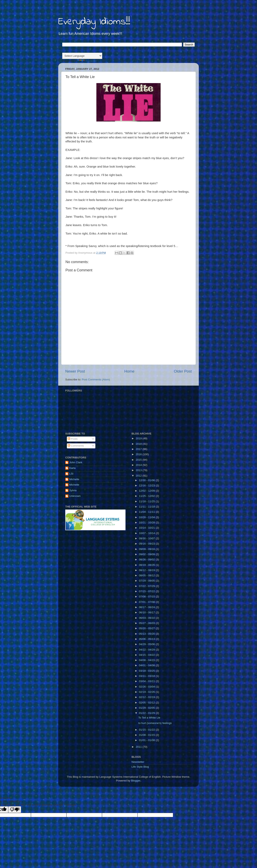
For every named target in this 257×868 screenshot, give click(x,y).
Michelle (74, 479)
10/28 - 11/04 (147, 517)
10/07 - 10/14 (147, 533)
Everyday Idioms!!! (94, 22)
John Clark (76, 462)
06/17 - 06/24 (147, 607)
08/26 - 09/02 (147, 560)
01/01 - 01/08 (147, 740)
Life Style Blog (140, 767)
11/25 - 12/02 (147, 496)
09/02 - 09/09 (147, 554)
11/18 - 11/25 (147, 501)
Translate (87, 61)
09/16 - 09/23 (147, 544)
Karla (72, 468)
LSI (71, 474)
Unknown (75, 496)
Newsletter (138, 762)
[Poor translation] (15, 810)
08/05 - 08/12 (147, 575)
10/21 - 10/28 (147, 523)
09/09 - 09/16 (147, 549)
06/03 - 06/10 (147, 618)
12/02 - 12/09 (147, 491)
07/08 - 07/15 (147, 597)
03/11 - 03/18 (147, 676)
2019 (139, 438)
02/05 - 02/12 (147, 703)
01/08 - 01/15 (147, 735)
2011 (139, 747)
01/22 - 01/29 (147, 713)
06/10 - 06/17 (147, 612)
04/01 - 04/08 (147, 665)
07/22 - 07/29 (147, 586)
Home (129, 371)
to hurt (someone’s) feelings (155, 723)
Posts (73, 439)
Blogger (136, 781)
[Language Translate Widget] (82, 56)
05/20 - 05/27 (147, 628)
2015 (139, 460)
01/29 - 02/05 (147, 708)
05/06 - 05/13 (147, 639)
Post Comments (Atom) (96, 379)
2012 (139, 476)
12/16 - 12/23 (147, 485)
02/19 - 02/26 (147, 692)
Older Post (183, 371)
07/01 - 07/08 (147, 602)
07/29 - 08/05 (147, 581)
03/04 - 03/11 (147, 681)
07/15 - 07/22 (147, 591)
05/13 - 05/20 (147, 634)
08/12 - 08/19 (147, 570)
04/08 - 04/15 (147, 660)
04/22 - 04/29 (147, 650)
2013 (139, 470)
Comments (76, 446)
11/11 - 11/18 (147, 507)
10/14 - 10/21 (147, 528)
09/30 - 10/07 (147, 538)
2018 (139, 444)
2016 (139, 454)
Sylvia (73, 490)
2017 (139, 449)
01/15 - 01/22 (147, 730)
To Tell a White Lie (149, 718)
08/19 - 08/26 (147, 565)
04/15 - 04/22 (147, 655)
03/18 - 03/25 (147, 671)
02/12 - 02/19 (147, 697)
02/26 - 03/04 (147, 687)
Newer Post (75, 371)
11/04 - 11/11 (147, 512)
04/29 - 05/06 (147, 644)
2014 (139, 465)
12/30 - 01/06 (147, 480)
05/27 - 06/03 (147, 623)
